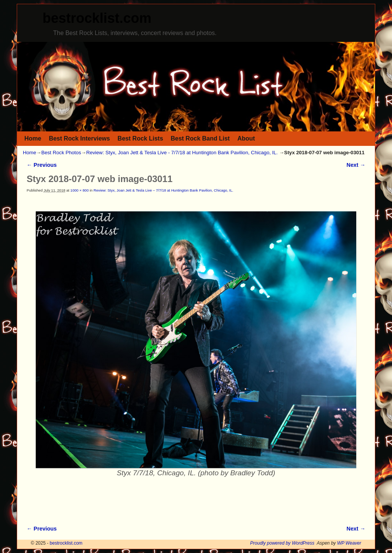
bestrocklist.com (97, 18)
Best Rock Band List (200, 138)
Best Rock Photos (61, 153)
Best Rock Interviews (79, 138)
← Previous (42, 165)
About (246, 138)
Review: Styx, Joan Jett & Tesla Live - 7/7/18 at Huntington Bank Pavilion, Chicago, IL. (182, 153)
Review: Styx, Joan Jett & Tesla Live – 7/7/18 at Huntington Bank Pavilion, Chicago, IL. (163, 190)
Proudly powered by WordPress (282, 543)
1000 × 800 (80, 190)
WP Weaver (349, 543)
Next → (356, 165)
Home (33, 138)
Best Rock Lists (140, 138)
